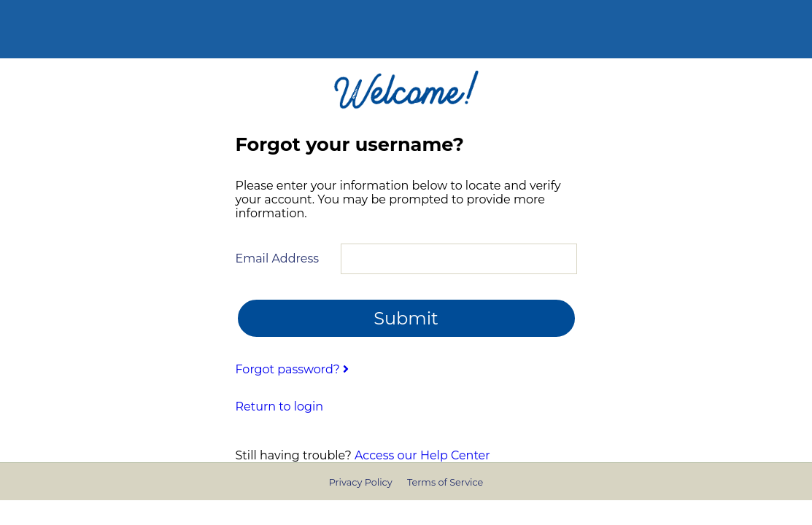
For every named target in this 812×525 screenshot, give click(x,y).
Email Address (278, 258)
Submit (406, 318)
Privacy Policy (361, 482)
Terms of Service (445, 482)
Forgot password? (293, 369)
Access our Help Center (422, 455)
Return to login (280, 407)
